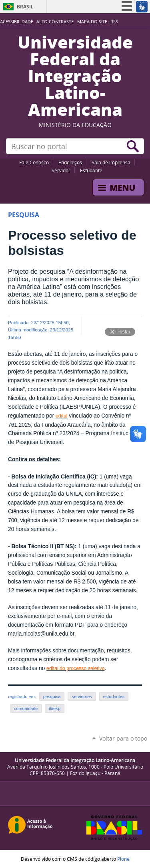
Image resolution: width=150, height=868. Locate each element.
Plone (123, 859)
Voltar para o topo (123, 738)
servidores (82, 696)
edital (62, 416)
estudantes (114, 696)
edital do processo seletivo (75, 668)
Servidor (61, 170)
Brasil (25, 7)
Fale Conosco (34, 162)
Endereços (70, 162)
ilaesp (55, 709)
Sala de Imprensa (111, 162)
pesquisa (52, 696)
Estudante (91, 170)
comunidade (26, 709)
